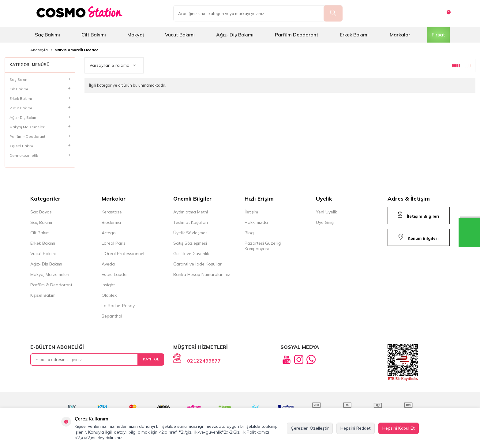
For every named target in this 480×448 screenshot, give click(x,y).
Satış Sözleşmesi (190, 243)
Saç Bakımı (47, 35)
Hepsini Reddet (356, 428)
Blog (249, 233)
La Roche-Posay (118, 306)
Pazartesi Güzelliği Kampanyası (263, 246)
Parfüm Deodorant (297, 35)
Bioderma (111, 222)
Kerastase (112, 212)
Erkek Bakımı (354, 35)
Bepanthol (112, 316)
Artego (109, 233)
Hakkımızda (256, 222)
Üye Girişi (325, 222)
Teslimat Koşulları (191, 222)
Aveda (108, 264)
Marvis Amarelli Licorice (77, 50)
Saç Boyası (41, 212)
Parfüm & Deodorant (51, 285)
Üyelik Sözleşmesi (191, 233)
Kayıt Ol (151, 359)
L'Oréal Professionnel (123, 254)
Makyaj (136, 35)
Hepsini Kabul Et (399, 428)
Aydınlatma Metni (191, 212)
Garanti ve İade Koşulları (198, 264)
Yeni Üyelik (326, 212)
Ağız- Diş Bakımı (235, 35)
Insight (108, 285)
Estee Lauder (115, 274)
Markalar (400, 35)
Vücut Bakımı (180, 35)
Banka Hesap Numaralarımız (202, 274)
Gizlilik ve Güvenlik (191, 254)
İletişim (251, 212)
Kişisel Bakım (43, 295)
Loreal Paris (114, 243)
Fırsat (438, 35)
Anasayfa (39, 50)
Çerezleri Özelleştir (310, 428)
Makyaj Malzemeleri (50, 274)
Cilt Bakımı (94, 35)
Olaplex (109, 295)
